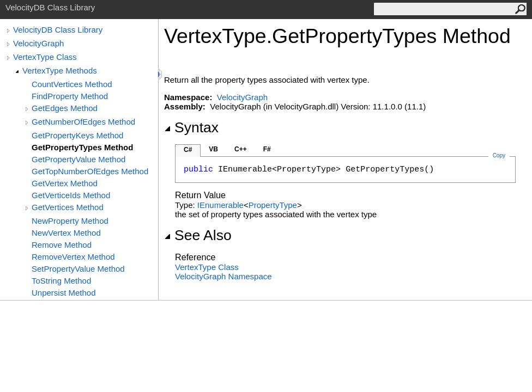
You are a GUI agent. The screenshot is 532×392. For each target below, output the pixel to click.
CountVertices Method (72, 84)
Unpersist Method (64, 293)
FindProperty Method (70, 96)
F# (267, 149)
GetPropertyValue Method (78, 159)
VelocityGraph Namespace (223, 276)
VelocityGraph (38, 43)
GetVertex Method (65, 183)
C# (188, 150)
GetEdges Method (65, 108)
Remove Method (62, 245)
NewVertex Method (66, 233)
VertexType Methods (60, 71)
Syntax (191, 127)
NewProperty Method (70, 221)
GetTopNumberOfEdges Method (90, 171)
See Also (198, 235)
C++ (241, 149)
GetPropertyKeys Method (77, 135)
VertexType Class (45, 57)
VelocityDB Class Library (58, 30)
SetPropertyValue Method (78, 269)
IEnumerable (220, 205)
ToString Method (61, 281)
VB (213, 149)
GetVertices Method (68, 207)
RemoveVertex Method (73, 257)
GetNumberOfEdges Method (83, 122)
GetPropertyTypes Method (82, 147)
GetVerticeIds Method (71, 195)
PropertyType (273, 205)
